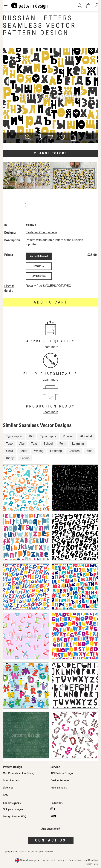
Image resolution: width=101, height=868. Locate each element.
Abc (22, 444)
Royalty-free (34, 286)
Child (10, 451)
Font (62, 444)
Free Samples (59, 788)
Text (34, 444)
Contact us (51, 840)
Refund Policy (92, 864)
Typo (9, 444)
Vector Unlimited (39, 256)
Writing (39, 451)
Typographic (14, 436)
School (48, 444)
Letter (23, 451)
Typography (48, 436)
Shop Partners (11, 780)
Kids (89, 451)
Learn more (50, 347)
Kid (31, 436)
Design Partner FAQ (15, 816)
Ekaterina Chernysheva (41, 232)
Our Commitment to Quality (19, 773)
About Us (48, 860)
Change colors (51, 153)
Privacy (61, 860)
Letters (25, 458)
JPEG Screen (39, 276)
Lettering (56, 451)
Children (74, 451)
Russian (68, 436)
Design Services (60, 780)
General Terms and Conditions (84, 860)
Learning (78, 444)
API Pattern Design (62, 773)
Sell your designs (13, 809)
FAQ (6, 795)
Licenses (8, 788)
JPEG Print (39, 266)
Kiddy (10, 458)
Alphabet (86, 436)
